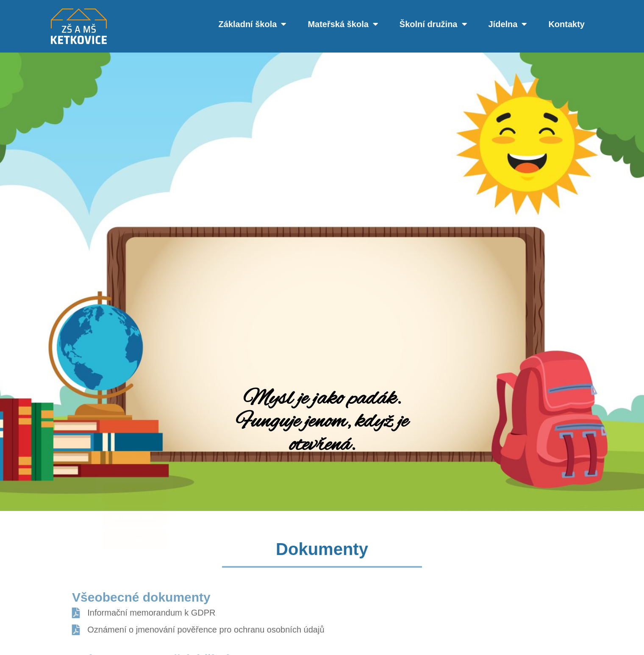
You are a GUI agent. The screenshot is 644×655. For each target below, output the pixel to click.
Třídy (72, 539)
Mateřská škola (343, 24)
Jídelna (508, 24)
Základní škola (253, 24)
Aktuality (72, 494)
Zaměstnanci (72, 516)
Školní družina (433, 24)
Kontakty (566, 24)
